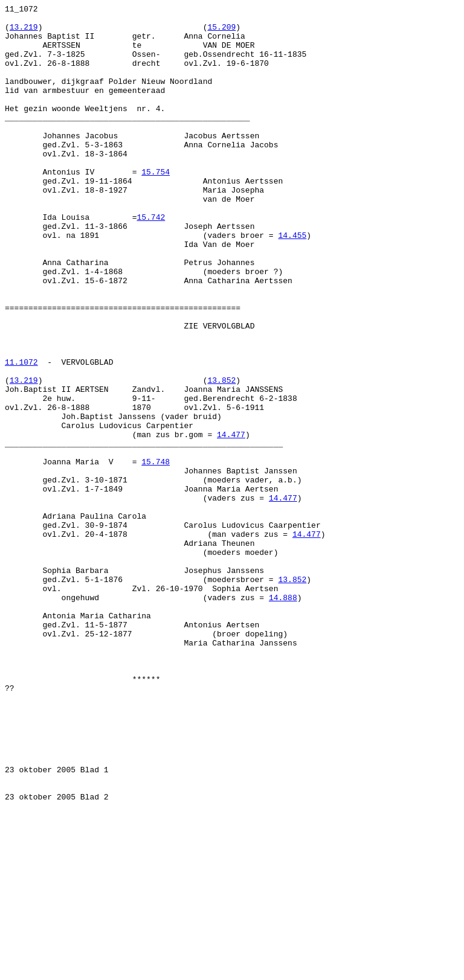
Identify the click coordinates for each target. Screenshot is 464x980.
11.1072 (21, 434)
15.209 (221, 32)
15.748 (156, 554)
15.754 (156, 206)
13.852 (221, 456)
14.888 (283, 717)
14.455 (292, 282)
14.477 (231, 521)
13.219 (24, 32)
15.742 (151, 260)
